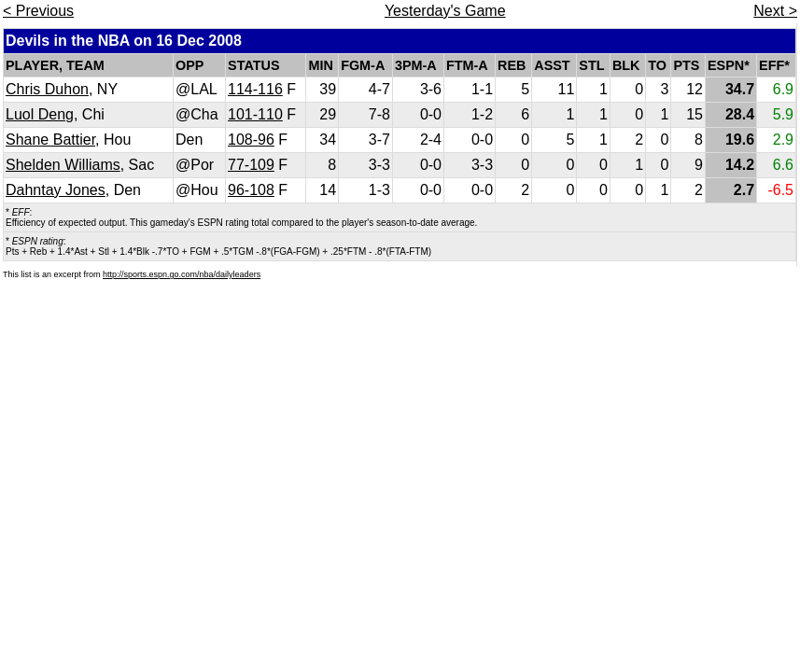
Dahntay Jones (56, 190)
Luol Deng (40, 114)
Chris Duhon (47, 89)
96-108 (251, 190)
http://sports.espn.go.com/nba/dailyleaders (182, 274)
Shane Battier (50, 140)
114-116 (255, 89)
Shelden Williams (63, 165)
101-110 (255, 114)
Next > (775, 11)
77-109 (251, 165)
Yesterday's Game (445, 11)
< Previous (38, 11)
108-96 (251, 140)
